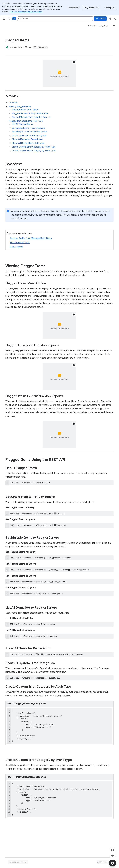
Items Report (16, 247)
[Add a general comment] (18, 862)
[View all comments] (113, 850)
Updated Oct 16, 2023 (98, 26)
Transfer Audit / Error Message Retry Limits (31, 238)
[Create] (100, 19)
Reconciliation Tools (20, 242)
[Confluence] (14, 19)
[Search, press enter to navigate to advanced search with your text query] (55, 19)
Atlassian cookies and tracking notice (26, 12)
